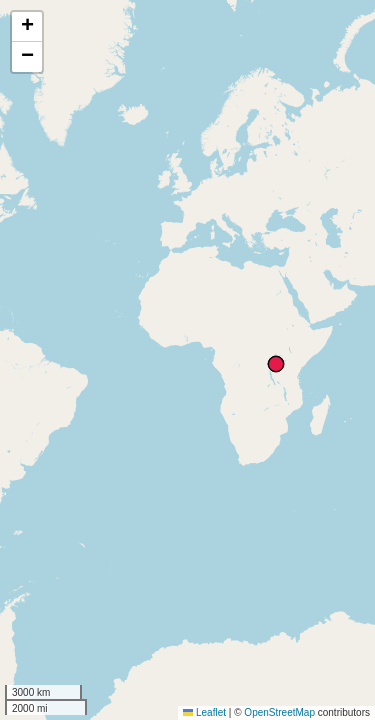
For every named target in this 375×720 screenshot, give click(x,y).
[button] (27, 27)
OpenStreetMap (279, 712)
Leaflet (204, 712)
